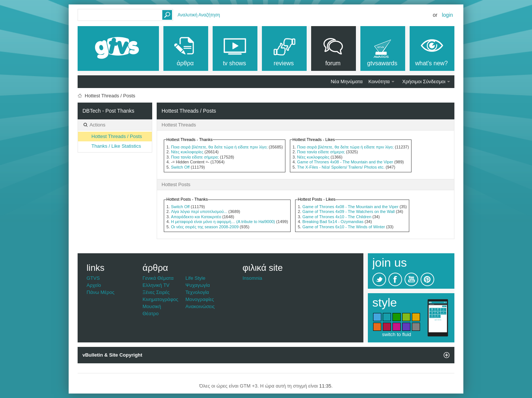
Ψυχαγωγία (198, 285)
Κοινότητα (379, 82)
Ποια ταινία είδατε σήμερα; (195, 157)
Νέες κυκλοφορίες (187, 152)
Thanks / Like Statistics (116, 146)
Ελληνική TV (156, 285)
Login (447, 15)
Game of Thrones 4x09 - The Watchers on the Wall (348, 211)
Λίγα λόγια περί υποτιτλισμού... (199, 211)
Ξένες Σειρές (156, 292)
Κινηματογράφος (160, 299)
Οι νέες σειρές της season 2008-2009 (205, 227)
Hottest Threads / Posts (117, 136)
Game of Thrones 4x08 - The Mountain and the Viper (345, 162)
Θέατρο (151, 314)
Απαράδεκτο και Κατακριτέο (196, 217)
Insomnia (252, 278)
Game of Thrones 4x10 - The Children (337, 217)
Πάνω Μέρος (101, 292)
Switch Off (180, 167)
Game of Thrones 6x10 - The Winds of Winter (344, 227)
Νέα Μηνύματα (347, 82)
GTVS (93, 278)
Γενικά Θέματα (158, 278)
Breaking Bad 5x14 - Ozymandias (333, 222)
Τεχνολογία (197, 292)
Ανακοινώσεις (200, 306)
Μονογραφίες (200, 299)
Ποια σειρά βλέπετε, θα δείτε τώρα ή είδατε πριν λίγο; (219, 147)
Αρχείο (94, 285)
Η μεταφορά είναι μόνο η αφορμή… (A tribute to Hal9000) (223, 222)
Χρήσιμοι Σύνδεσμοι (424, 82)
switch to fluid (397, 334)
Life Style (195, 278)
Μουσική (152, 306)
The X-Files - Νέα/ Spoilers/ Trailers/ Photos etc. (341, 167)
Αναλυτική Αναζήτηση (199, 15)
